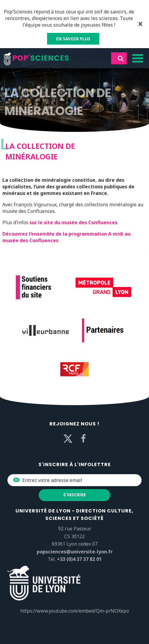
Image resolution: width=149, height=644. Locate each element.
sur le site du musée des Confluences (73, 222)
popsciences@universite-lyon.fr (75, 552)
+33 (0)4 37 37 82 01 (79, 559)
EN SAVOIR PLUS (73, 39)
